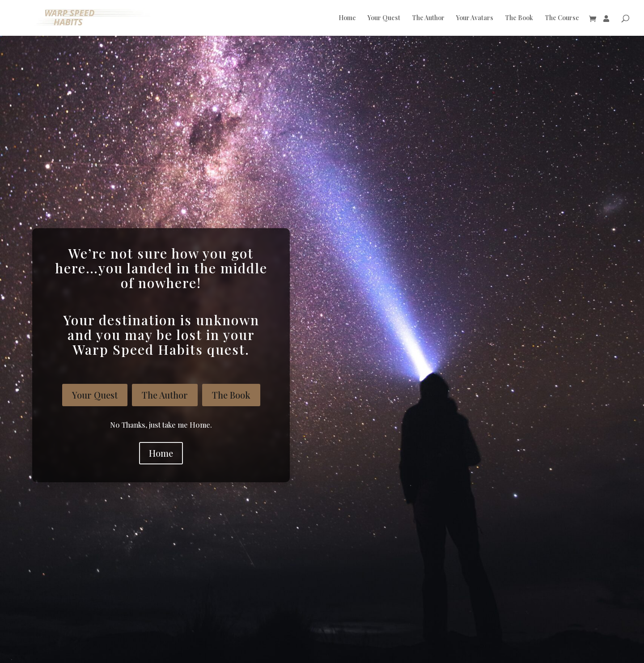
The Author (428, 18)
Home (347, 18)
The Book (519, 18)
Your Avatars (475, 18)
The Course (562, 18)
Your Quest (384, 18)
